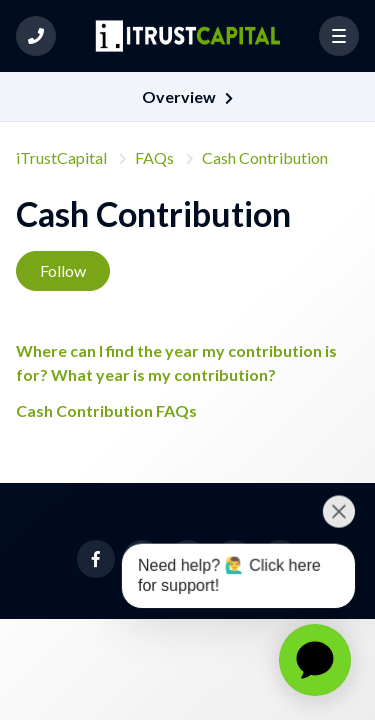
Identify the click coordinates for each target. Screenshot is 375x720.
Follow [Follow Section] (63, 270)
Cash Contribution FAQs (106, 410)
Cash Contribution (265, 157)
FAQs (154, 157)
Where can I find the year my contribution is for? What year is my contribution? (176, 362)
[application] (315, 660)
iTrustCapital (61, 157)
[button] (36, 36)
